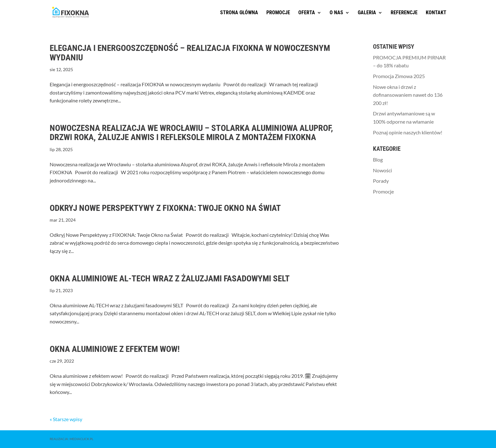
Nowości (382, 170)
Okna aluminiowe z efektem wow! (115, 349)
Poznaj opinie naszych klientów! (408, 132)
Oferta (307, 13)
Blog (378, 160)
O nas (336, 13)
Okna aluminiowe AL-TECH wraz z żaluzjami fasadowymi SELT (170, 279)
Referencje (404, 13)
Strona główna (239, 13)
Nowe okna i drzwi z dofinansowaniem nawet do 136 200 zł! (408, 95)
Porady (381, 181)
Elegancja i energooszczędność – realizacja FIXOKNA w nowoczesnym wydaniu (190, 53)
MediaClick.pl (81, 439)
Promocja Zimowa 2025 (399, 76)
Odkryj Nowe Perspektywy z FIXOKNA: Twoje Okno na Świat (165, 208)
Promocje (278, 13)
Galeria (367, 13)
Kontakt (436, 13)
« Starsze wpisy (66, 419)
